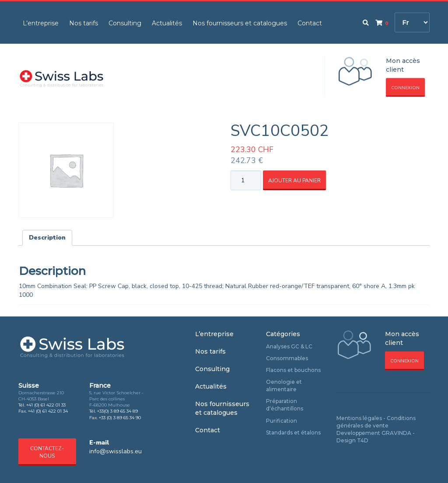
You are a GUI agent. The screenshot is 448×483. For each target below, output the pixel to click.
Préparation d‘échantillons (285, 405)
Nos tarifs (84, 23)
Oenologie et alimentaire (284, 386)
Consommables (287, 358)
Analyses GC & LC (289, 346)
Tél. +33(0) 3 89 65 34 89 (114, 411)
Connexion (405, 88)
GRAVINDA (396, 433)
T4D (363, 440)
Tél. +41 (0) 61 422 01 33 (42, 405)
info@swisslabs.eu (115, 451)
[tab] (47, 238)
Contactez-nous (47, 452)
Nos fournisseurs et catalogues (240, 23)
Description (47, 238)
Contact (310, 23)
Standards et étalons (293, 433)
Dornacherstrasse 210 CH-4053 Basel (41, 396)
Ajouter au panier (294, 181)
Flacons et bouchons (293, 370)
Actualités (167, 23)
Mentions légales (359, 418)
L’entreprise (41, 23)
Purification (282, 421)
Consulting (125, 23)
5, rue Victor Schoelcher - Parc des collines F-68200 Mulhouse (116, 399)
